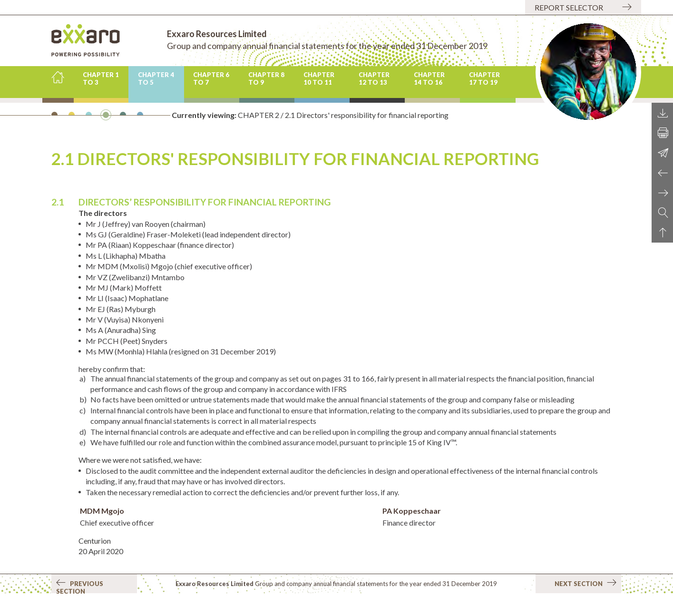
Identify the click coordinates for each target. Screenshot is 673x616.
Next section (585, 583)
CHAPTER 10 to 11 (319, 78)
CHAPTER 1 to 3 (101, 78)
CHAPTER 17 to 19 (484, 78)
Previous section (80, 586)
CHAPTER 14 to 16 (429, 78)
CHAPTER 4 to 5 (156, 78)
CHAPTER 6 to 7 (211, 78)
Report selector (569, 7)
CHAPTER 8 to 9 (266, 78)
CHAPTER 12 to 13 (374, 78)
